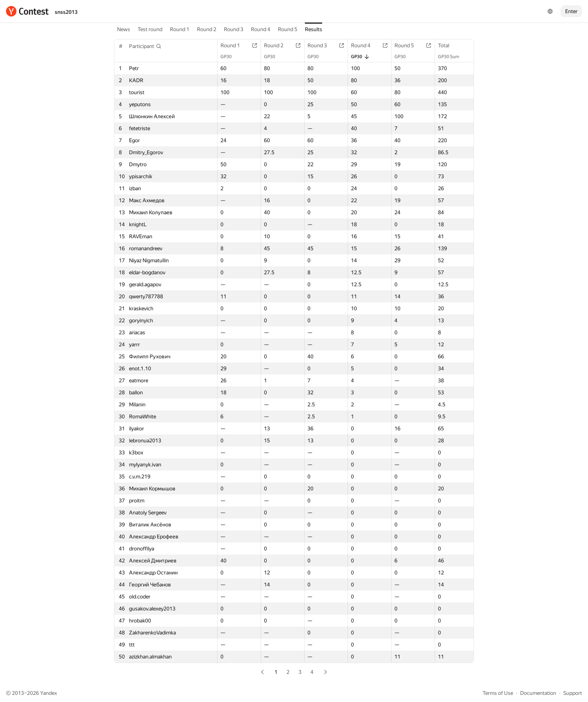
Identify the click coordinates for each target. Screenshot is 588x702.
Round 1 (180, 29)
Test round (150, 29)
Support (573, 693)
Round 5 (288, 29)
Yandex (49, 693)
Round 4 (261, 29)
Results (313, 29)
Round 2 (207, 29)
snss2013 (66, 12)
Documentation (538, 693)
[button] (145, 46)
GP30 (230, 57)
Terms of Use (498, 693)
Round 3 (234, 29)
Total (447, 45)
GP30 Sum (452, 57)
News (124, 29)
